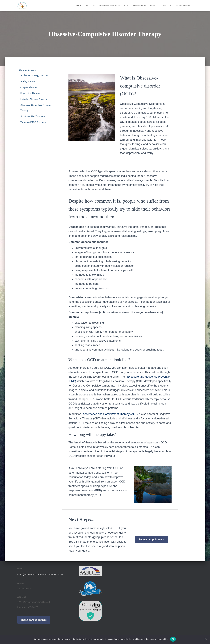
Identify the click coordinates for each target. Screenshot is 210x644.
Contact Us (166, 6)
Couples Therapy (29, 87)
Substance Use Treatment (33, 116)
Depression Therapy (30, 93)
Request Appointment (151, 539)
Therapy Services (109, 6)
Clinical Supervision (135, 6)
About (90, 6)
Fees (153, 6)
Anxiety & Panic (28, 81)
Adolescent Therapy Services (34, 75)
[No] (206, 639)
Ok (173, 639)
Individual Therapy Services (34, 99)
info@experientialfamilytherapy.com (40, 574)
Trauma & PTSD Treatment (33, 122)
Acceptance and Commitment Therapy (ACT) (110, 414)
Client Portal (183, 6)
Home (79, 6)
